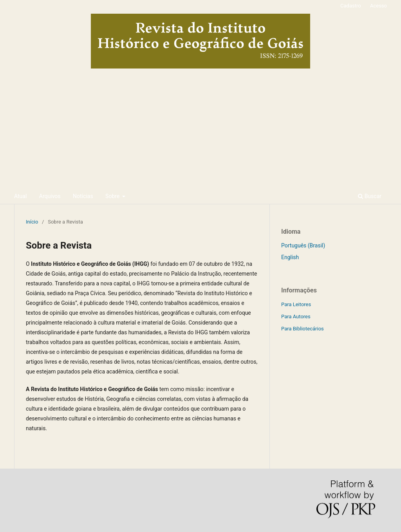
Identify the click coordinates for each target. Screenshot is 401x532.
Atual (20, 196)
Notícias (83, 196)
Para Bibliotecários (303, 329)
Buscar (370, 196)
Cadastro (351, 6)
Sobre (113, 196)
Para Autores (296, 316)
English (290, 257)
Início (32, 222)
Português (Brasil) (303, 245)
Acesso (378, 6)
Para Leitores (296, 304)
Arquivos (50, 196)
